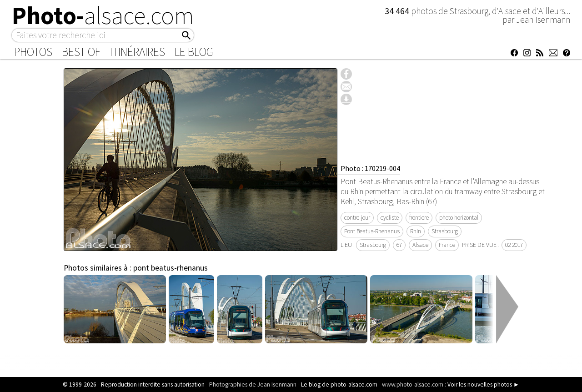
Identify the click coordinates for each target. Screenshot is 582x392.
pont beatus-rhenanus (171, 268)
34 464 (398, 11)
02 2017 (514, 245)
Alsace (420, 245)
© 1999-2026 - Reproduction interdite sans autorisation (134, 384)
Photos (33, 52)
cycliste (390, 218)
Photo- (103, 15)
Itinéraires (138, 52)
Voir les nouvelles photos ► (483, 384)
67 (399, 245)
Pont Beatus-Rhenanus (372, 231)
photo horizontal (459, 218)
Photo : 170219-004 (370, 168)
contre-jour (357, 218)
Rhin (416, 231)
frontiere (419, 218)
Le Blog (194, 52)
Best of (81, 52)
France (447, 245)
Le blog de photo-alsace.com (339, 384)
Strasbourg (445, 231)
